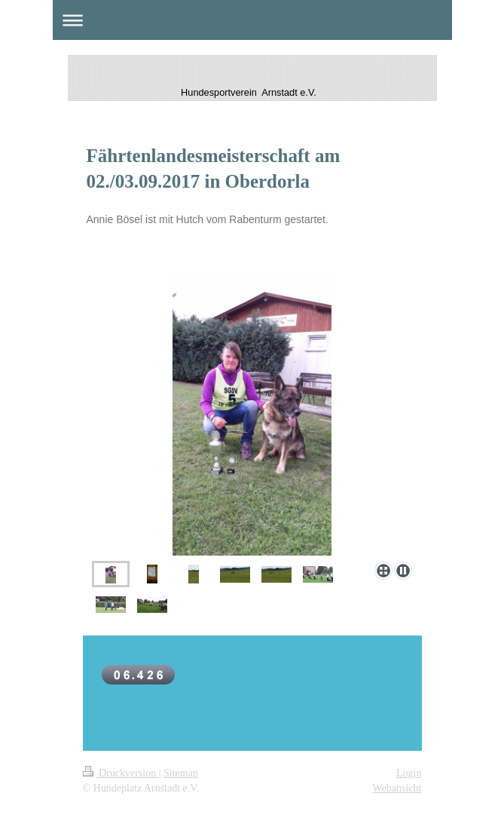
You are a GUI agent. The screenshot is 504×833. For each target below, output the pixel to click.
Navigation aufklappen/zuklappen (252, 20)
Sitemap (181, 773)
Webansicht (397, 788)
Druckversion (121, 773)
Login (409, 773)
